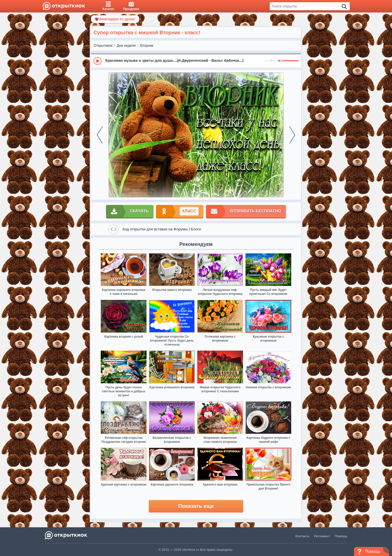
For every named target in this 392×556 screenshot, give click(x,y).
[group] (196, 61)
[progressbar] (290, 61)
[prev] (100, 135)
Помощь (341, 536)
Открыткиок (103, 45)
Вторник (147, 45)
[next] (292, 135)
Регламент (322, 536)
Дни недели (126, 45)
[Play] (97, 61)
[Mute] (280, 61)
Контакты (302, 536)
